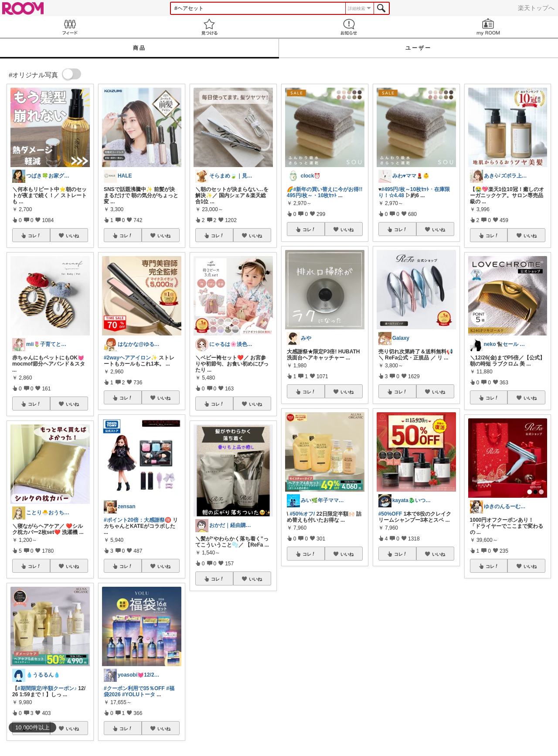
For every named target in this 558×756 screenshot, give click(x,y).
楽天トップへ (536, 8)
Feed (70, 27)
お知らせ (349, 27)
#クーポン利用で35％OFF (134, 688)
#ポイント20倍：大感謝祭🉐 (138, 520)
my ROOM (488, 27)
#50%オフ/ (302, 514)
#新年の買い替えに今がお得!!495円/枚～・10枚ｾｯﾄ (325, 192)
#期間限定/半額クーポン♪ (47, 688)
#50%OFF (390, 514)
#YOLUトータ (139, 694)
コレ (34, 236)
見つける (209, 27)
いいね (72, 236)
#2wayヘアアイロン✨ (131, 358)
